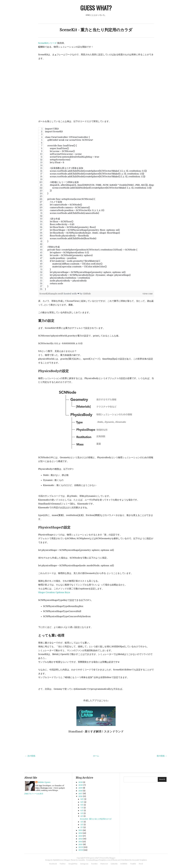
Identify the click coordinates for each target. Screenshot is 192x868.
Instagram (84, 864)
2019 (80, 788)
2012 (80, 839)
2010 (81, 844)
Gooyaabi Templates (140, 860)
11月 (82, 802)
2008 (81, 850)
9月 (82, 805)
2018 (80, 791)
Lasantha (81, 860)
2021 (80, 782)
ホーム (96, 756)
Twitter (63, 864)
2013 (80, 836)
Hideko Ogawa (44, 782)
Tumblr (133, 864)
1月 (82, 827)
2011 (80, 842)
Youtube (94, 864)
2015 (80, 830)
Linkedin (114, 864)
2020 (81, 785)
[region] (96, 209)
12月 (82, 799)
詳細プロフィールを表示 (34, 794)
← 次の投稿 (30, 756)
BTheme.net (116, 860)
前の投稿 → (162, 756)
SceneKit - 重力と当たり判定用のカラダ (96, 30)
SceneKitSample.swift (52, 294)
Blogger (112, 858)
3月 (82, 822)
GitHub (87, 294)
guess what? (96, 8)
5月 (82, 813)
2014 (80, 833)
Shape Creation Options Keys (54, 592)
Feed (141, 864)
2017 (80, 793)
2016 (80, 796)
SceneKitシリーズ (47, 43)
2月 (82, 825)
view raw (148, 294)
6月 (82, 810)
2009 (81, 847)
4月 (82, 816)
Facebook (53, 864)
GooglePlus (73, 864)
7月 (82, 808)
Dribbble (124, 864)
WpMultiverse (58, 860)
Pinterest (104, 864)
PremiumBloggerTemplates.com (98, 860)
